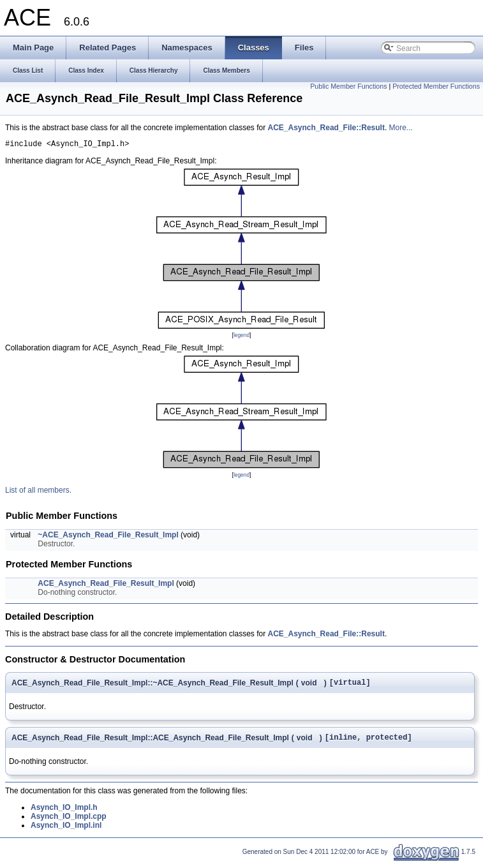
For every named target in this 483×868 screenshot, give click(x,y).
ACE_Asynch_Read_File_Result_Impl (106, 585)
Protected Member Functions (436, 86)
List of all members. (38, 492)
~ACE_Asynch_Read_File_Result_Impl (108, 537)
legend (241, 337)
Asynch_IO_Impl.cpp (69, 822)
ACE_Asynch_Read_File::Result (326, 128)
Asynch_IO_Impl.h (64, 813)
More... (401, 128)
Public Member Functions (348, 86)
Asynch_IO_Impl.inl (66, 831)
